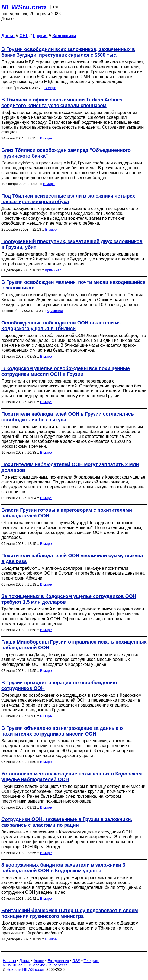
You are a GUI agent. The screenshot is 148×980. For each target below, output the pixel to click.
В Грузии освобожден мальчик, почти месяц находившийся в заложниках (73, 285)
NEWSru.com (24, 7)
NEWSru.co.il (14, 965)
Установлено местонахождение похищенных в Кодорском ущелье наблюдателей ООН (72, 777)
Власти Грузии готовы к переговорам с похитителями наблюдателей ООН (67, 513)
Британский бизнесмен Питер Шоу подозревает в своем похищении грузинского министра (70, 913)
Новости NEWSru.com (26, 969)
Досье (25, 961)
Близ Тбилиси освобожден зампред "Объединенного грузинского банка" (66, 153)
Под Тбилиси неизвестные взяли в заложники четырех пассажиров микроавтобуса (68, 199)
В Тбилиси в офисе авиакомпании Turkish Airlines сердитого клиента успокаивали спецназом (62, 103)
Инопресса (58, 965)
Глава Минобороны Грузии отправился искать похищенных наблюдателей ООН (74, 645)
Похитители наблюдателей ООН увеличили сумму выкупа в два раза (72, 559)
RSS (76, 961)
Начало (9, 961)
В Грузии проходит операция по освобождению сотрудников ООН (59, 685)
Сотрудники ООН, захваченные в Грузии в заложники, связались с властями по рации (67, 822)
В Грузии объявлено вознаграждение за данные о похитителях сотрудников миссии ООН (62, 731)
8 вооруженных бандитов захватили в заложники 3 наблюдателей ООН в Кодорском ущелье (63, 868)
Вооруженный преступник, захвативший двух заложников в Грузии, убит (72, 244)
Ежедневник (58, 961)
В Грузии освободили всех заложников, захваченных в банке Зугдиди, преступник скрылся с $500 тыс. (68, 52)
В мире (50, 88)
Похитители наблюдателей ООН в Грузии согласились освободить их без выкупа (68, 417)
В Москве (37, 965)
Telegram (92, 961)
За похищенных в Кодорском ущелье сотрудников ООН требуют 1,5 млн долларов (69, 599)
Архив (39, 961)
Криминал (53, 270)
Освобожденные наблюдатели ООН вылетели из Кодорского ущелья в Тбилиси (61, 326)
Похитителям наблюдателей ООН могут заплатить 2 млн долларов (70, 467)
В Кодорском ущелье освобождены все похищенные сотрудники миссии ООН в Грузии (66, 371)
